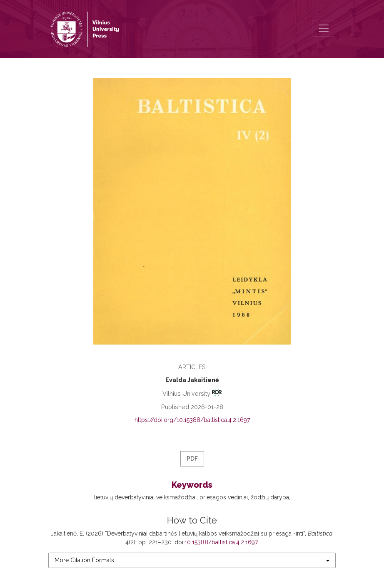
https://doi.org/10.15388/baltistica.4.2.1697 (192, 420)
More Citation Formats (84, 560)
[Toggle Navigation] (324, 28)
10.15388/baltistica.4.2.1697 (221, 542)
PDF (192, 459)
